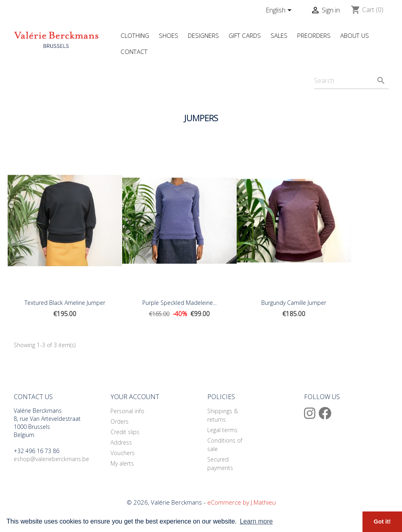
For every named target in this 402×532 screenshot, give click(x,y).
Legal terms (222, 430)
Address (121, 442)
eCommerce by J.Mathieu (242, 502)
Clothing (135, 35)
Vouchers (123, 453)
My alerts (122, 463)
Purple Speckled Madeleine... (179, 303)
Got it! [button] (382, 522)
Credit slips (125, 432)
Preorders (314, 35)
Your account (135, 397)
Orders (120, 421)
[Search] (351, 81)
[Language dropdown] (280, 11)
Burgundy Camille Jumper (294, 303)
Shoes (169, 35)
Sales (279, 35)
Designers (203, 35)
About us (355, 35)
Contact (134, 52)
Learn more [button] (256, 521)
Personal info (127, 411)
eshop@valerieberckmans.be (51, 459)
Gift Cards (245, 35)
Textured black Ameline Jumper (65, 303)
